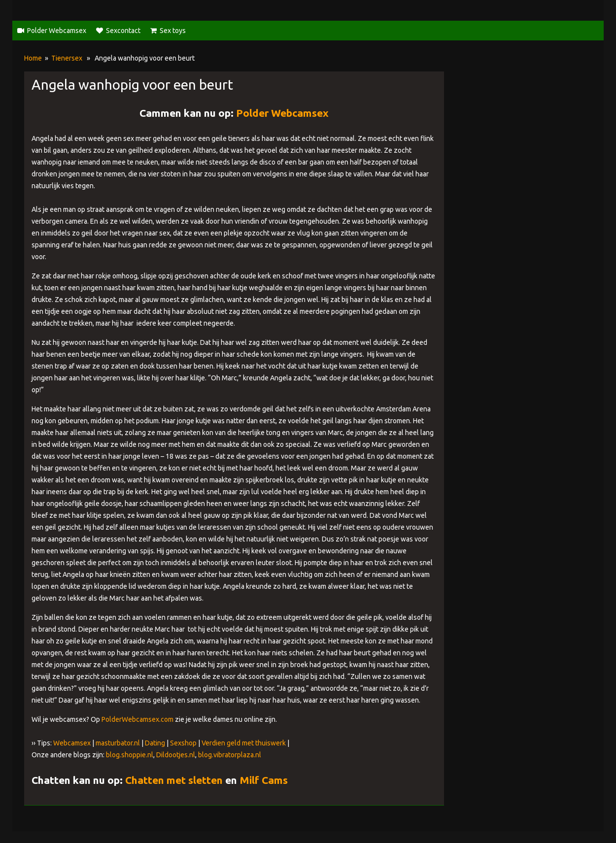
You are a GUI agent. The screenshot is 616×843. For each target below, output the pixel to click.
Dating (155, 743)
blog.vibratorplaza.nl (230, 755)
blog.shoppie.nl (130, 755)
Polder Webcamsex (57, 31)
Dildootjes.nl (176, 755)
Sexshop (183, 743)
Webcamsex (72, 743)
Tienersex (67, 58)
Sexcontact (123, 31)
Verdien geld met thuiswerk (244, 743)
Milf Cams (264, 780)
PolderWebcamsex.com (137, 719)
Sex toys (173, 31)
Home (33, 58)
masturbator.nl (118, 743)
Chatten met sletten (174, 780)
